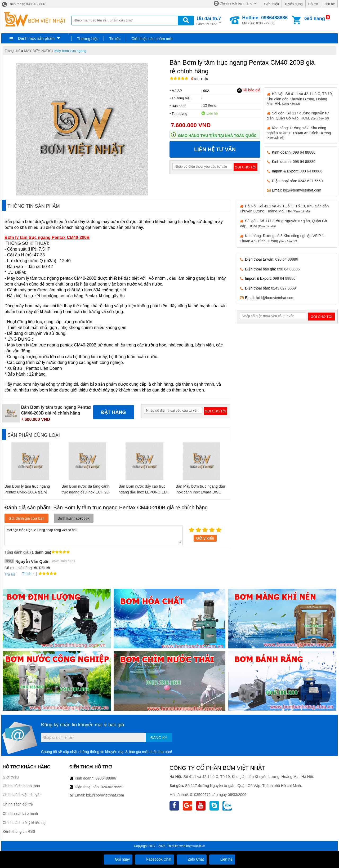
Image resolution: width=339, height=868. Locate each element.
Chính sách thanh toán (21, 786)
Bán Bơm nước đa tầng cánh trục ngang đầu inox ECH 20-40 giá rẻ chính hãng (86, 492)
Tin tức (115, 39)
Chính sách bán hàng (236, 3)
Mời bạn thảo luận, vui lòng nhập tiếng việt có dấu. (94, 535)
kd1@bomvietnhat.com (302, 190)
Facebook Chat (155, 859)
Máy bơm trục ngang (70, 51)
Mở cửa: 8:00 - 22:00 (265, 20)
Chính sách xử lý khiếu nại (24, 823)
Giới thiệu (271, 4)
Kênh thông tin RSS (19, 831)
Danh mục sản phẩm (36, 38)
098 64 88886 (304, 152)
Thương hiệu (88, 39)
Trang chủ (13, 51)
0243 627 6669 (310, 181)
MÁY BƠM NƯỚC (38, 51)
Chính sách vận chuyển (22, 795)
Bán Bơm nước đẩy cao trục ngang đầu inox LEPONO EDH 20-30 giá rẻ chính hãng (144, 492)
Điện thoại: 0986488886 (23, 4)
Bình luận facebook (74, 518)
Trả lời (10, 574)
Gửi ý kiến (205, 538)
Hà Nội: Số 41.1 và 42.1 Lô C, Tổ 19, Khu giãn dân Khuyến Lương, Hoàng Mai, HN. (300, 99)
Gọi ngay (118, 859)
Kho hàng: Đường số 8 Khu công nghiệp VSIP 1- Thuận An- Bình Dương (299, 133)
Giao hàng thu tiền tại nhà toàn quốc (217, 136)
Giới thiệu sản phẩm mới (152, 39)
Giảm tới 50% (209, 21)
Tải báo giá (249, 90)
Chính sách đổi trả (18, 804)
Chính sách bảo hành (20, 813)
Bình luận (200, 79)
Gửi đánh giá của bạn (26, 518)
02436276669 (112, 787)
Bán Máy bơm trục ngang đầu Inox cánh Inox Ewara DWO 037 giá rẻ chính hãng (200, 492)
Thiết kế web (176, 846)
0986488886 (106, 778)
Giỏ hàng (315, 19)
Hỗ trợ (313, 4)
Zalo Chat (192, 859)
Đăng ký (159, 738)
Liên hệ (329, 4)
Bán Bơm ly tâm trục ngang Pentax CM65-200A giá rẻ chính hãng (27, 492)
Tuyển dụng (294, 4)
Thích (25, 574)
